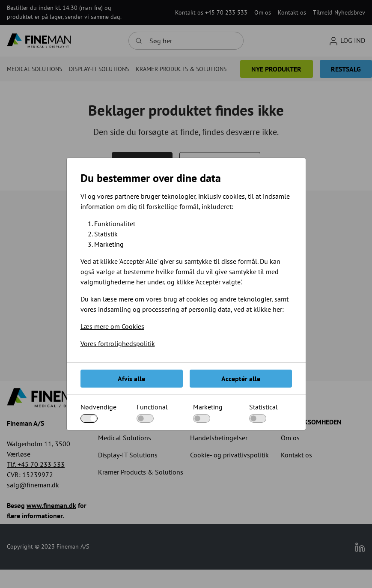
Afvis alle (131, 379)
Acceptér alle (241, 379)
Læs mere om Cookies (112, 326)
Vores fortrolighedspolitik (118, 343)
